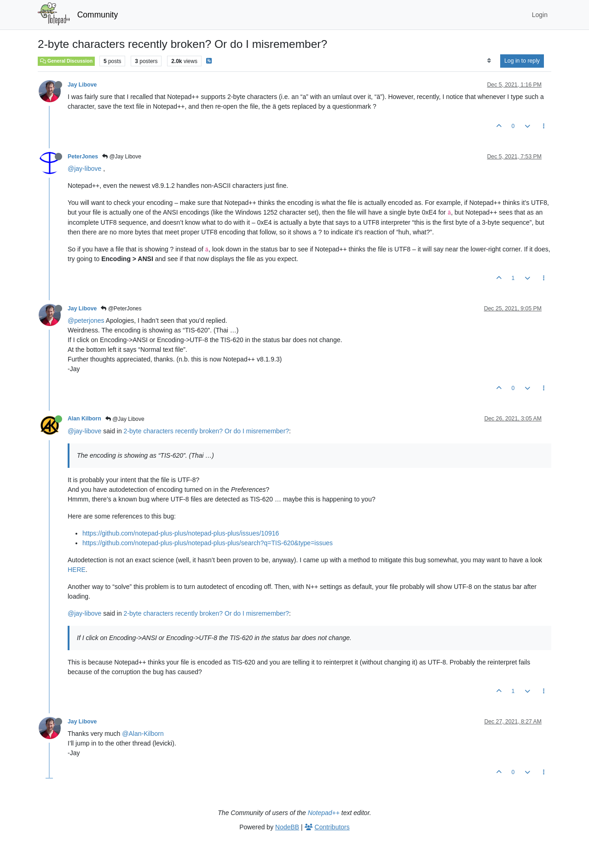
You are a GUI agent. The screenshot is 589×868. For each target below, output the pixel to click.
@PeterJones (121, 309)
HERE (77, 570)
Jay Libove (82, 85)
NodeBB (287, 827)
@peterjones (86, 320)
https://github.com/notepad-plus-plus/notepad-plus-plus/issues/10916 (181, 533)
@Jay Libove (122, 157)
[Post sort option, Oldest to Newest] (489, 61)
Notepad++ (324, 813)
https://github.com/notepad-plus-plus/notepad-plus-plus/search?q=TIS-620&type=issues (208, 543)
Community (98, 15)
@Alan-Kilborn (143, 734)
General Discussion (66, 61)
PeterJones (83, 157)
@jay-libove (84, 169)
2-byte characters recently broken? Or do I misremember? (206, 431)
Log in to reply (522, 61)
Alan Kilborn (84, 419)
